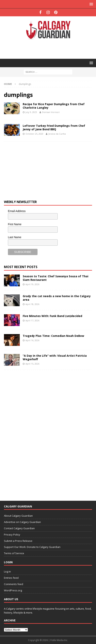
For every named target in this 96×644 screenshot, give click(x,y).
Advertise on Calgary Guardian (22, 522)
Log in (7, 571)
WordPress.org (13, 590)
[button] (91, 4)
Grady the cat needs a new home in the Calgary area (57, 298)
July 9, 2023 (31, 112)
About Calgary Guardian (18, 516)
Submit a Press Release (18, 541)
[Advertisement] (50, 49)
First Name (15, 224)
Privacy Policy (12, 535)
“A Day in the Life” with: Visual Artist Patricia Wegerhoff (55, 357)
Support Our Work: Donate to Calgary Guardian (32, 547)
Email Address (17, 211)
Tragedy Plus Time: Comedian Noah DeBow (53, 336)
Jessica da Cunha (57, 134)
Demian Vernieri (51, 112)
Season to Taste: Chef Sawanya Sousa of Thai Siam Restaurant (56, 278)
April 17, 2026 (32, 320)
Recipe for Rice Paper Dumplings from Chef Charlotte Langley (54, 106)
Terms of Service (14, 553)
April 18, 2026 (32, 304)
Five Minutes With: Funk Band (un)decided (52, 316)
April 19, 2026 (32, 284)
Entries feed (11, 578)
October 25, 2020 (34, 134)
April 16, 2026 (32, 340)
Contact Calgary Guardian (19, 528)
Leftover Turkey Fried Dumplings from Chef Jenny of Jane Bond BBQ (54, 127)
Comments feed (14, 584)
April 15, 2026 (32, 364)
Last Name (15, 237)
